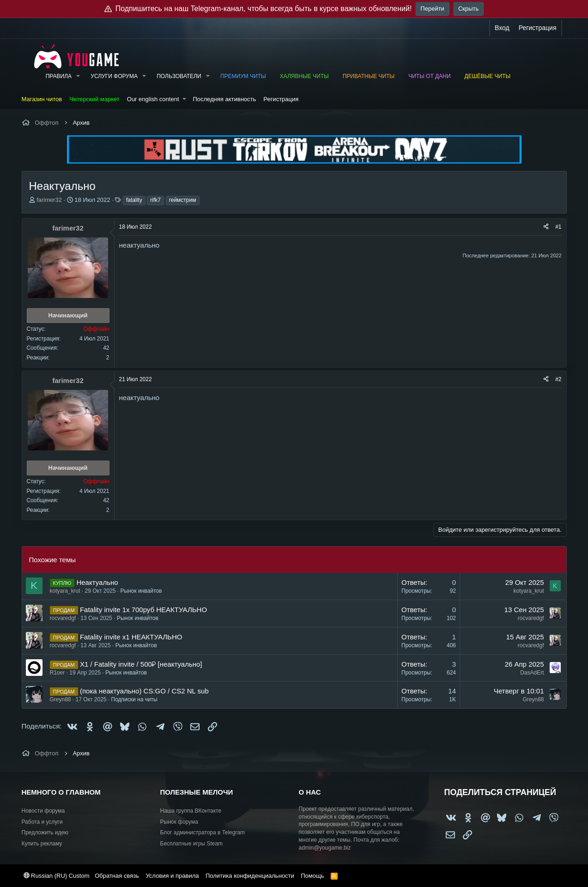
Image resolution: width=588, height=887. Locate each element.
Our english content (153, 99)
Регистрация (281, 99)
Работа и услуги (42, 822)
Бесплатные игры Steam (192, 844)
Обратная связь (117, 876)
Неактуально (97, 582)
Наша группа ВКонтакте (191, 811)
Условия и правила (172, 876)
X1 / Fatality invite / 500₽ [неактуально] (141, 664)
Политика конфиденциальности (250, 876)
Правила (59, 76)
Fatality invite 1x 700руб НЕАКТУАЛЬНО (143, 610)
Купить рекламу (42, 844)
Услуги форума (114, 76)
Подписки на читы (134, 699)
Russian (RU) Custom (57, 876)
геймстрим (183, 200)
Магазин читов (42, 99)
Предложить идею (45, 832)
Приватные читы (369, 76)
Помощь (312, 876)
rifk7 (155, 200)
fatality (134, 200)
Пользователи (179, 76)
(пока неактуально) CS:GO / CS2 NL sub (144, 691)
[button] (78, 76)
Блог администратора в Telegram (203, 832)
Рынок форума (179, 822)
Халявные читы (304, 76)
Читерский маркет (94, 99)
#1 (558, 227)
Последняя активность (224, 99)
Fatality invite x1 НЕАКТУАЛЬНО (131, 637)
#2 (558, 379)
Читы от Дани (429, 76)
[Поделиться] (546, 227)
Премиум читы (243, 76)
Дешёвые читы (488, 76)
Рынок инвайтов (141, 591)
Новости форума (43, 811)
